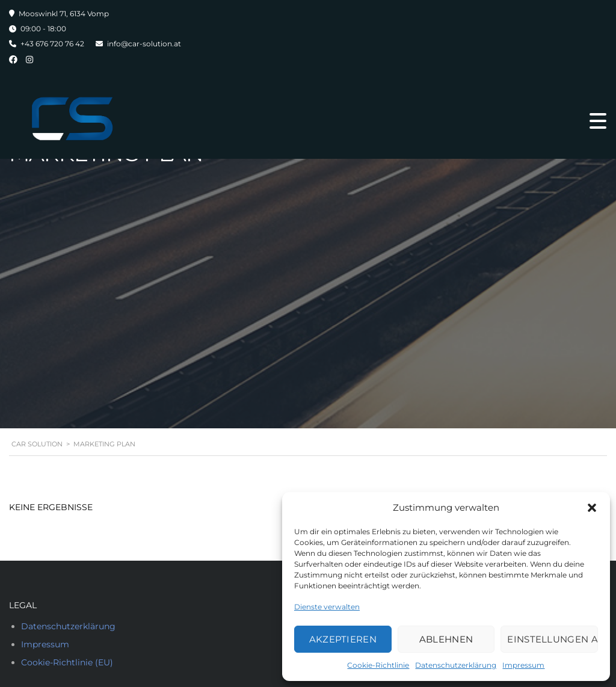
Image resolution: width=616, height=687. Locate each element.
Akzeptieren (343, 639)
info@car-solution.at (144, 44)
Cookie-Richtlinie (378, 665)
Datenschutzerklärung (456, 665)
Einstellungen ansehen (553, 639)
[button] (592, 508)
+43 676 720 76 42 (52, 44)
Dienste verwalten (327, 607)
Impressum (523, 665)
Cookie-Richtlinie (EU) (67, 662)
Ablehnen (446, 639)
